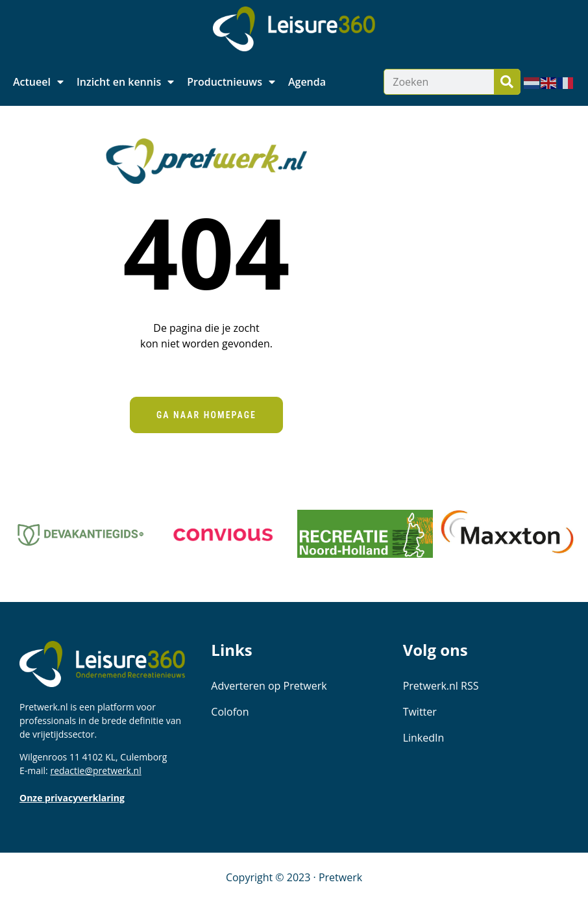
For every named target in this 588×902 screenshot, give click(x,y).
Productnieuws (231, 82)
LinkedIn (424, 738)
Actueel (38, 82)
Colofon (230, 712)
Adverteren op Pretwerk (269, 686)
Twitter (420, 712)
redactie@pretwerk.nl (95, 770)
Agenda (307, 82)
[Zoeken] (507, 82)
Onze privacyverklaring (72, 798)
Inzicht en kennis (125, 82)
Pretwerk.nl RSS (441, 686)
